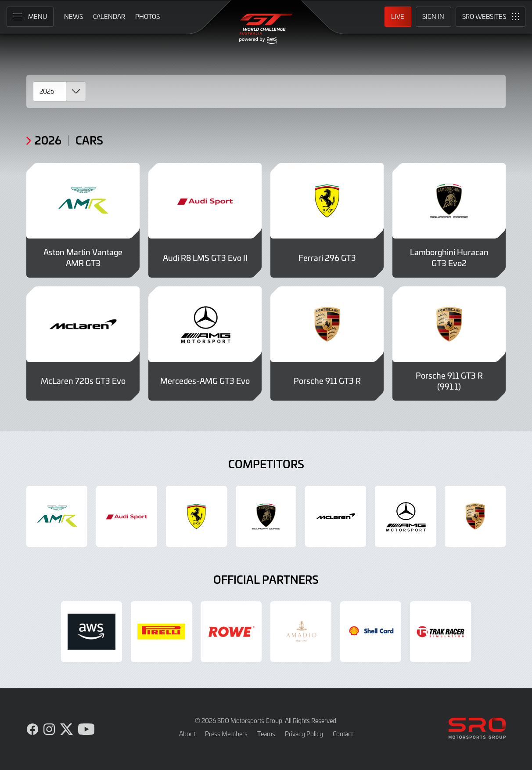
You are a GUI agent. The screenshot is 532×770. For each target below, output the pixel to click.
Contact (343, 734)
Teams (266, 734)
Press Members (226, 734)
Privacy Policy (304, 734)
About (187, 734)
